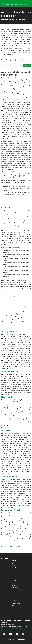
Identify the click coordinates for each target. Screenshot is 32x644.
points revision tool (20, 48)
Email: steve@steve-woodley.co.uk (12, 631)
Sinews (14, 584)
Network (14, 585)
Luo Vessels (6, 431)
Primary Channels (9, 332)
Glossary (14, 609)
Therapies (15, 565)
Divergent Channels (10, 476)
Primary (14, 582)
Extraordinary (16, 589)
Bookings (15, 567)
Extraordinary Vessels (11, 510)
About (14, 562)
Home (14, 560)
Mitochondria (16, 564)
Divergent (15, 587)
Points (14, 580)
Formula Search (16, 604)
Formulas (14, 602)
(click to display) (11, 546)
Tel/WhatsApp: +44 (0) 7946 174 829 (13, 629)
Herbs (13, 600)
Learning (15, 569)
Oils (13, 605)
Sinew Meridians (8, 397)
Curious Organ (25, 535)
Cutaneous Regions (10, 371)
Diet (13, 607)
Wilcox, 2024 (13, 363)
